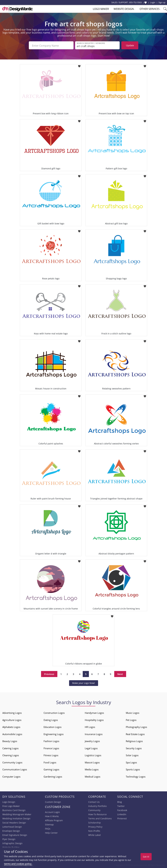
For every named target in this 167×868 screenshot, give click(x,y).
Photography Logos (136, 726)
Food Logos (50, 762)
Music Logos (133, 712)
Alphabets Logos (11, 726)
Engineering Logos (54, 733)
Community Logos (12, 762)
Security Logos (134, 748)
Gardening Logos (53, 776)
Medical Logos (93, 776)
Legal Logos (91, 748)
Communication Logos (15, 769)
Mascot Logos (92, 762)
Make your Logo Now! (84, 682)
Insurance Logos (94, 733)
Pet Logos (131, 719)
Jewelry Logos (92, 740)
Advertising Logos (12, 712)
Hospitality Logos (94, 719)
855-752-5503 (135, 2)
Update (130, 45)
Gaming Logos (51, 769)
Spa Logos (131, 762)
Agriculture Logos (12, 719)
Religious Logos (134, 740)
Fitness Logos (51, 755)
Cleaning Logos (11, 755)
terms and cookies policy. (18, 864)
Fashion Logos (51, 740)
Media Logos (92, 769)
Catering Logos (10, 748)
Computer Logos (11, 776)
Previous (49, 673)
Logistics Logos (93, 755)
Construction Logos (54, 712)
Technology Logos (136, 776)
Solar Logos (132, 755)
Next (120, 673)
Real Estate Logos (135, 733)
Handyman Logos (94, 712)
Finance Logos (51, 748)
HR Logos (90, 726)
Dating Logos (51, 719)
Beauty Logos (10, 740)
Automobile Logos (12, 733)
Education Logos (53, 726)
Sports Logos (133, 769)
